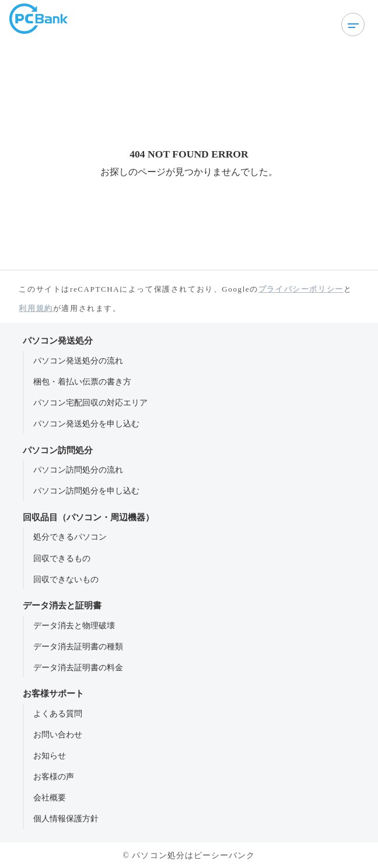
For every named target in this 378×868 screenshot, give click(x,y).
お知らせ (50, 755)
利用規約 (36, 308)
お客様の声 (54, 776)
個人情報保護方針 (66, 818)
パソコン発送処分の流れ (78, 360)
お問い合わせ (58, 734)
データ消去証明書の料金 (78, 667)
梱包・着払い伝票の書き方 (82, 381)
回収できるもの (62, 558)
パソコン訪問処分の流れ (78, 470)
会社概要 (50, 797)
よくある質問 (58, 713)
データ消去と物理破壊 (74, 625)
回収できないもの (66, 579)
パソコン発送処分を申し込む (86, 423)
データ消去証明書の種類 (78, 646)
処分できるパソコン (70, 537)
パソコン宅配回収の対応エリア (90, 402)
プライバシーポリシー (301, 289)
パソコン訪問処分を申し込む (86, 491)
